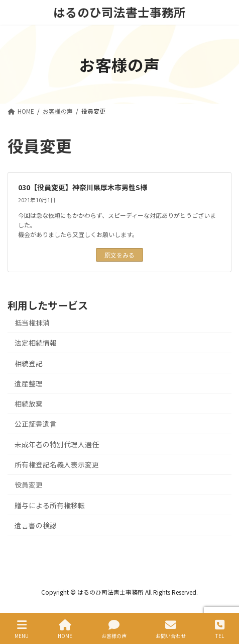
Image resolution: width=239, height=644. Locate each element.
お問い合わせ (171, 629)
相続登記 (29, 363)
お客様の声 (114, 629)
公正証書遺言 (36, 424)
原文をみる (119, 255)
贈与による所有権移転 (50, 505)
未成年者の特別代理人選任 (57, 444)
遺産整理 (29, 383)
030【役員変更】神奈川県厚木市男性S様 (83, 187)
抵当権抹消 (32, 323)
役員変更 (29, 485)
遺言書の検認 (36, 525)
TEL (220, 629)
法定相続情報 (36, 343)
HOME (65, 629)
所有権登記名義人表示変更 (57, 464)
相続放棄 (29, 404)
